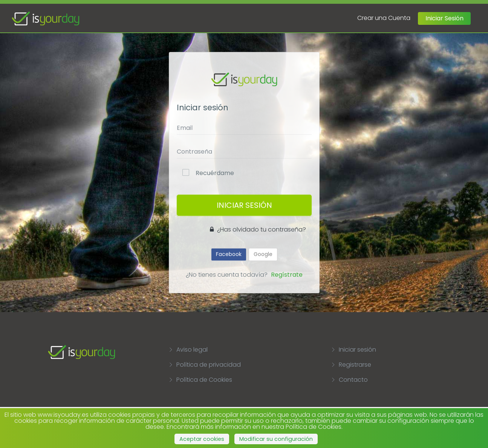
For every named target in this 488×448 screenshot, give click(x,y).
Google (263, 254)
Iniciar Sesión (444, 18)
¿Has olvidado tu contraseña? (258, 229)
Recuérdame (215, 173)
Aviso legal (188, 350)
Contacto (349, 380)
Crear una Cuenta (384, 18)
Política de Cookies (200, 380)
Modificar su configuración (276, 439)
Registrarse (351, 365)
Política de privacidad (205, 365)
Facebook (229, 254)
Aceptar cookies (202, 439)
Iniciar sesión (353, 350)
